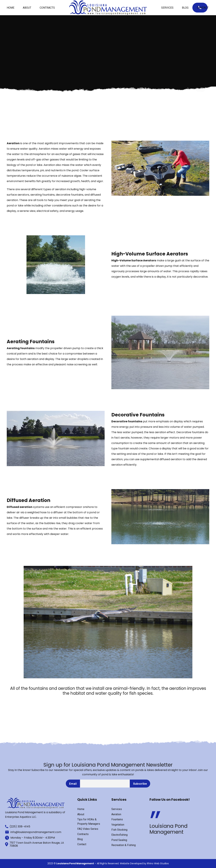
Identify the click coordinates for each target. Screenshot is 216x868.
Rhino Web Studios (158, 863)
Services (167, 8)
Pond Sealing (119, 840)
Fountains (117, 819)
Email (73, 784)
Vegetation (118, 825)
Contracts (47, 8)
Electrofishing (119, 835)
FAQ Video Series (88, 829)
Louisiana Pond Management (168, 829)
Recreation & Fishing (124, 845)
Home (11, 8)
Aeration (116, 814)
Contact (203, 8)
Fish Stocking (119, 830)
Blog (185, 8)
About (27, 8)
